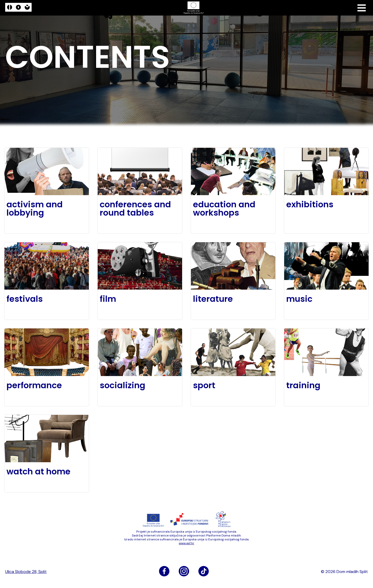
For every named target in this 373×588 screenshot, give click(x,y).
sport (204, 385)
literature (213, 299)
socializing (123, 385)
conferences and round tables (135, 209)
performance (34, 385)
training (303, 385)
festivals (25, 299)
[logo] (18, 8)
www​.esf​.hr (187, 543)
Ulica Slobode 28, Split (26, 572)
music (299, 299)
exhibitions (310, 204)
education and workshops (224, 209)
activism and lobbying (35, 209)
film (108, 299)
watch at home (38, 472)
